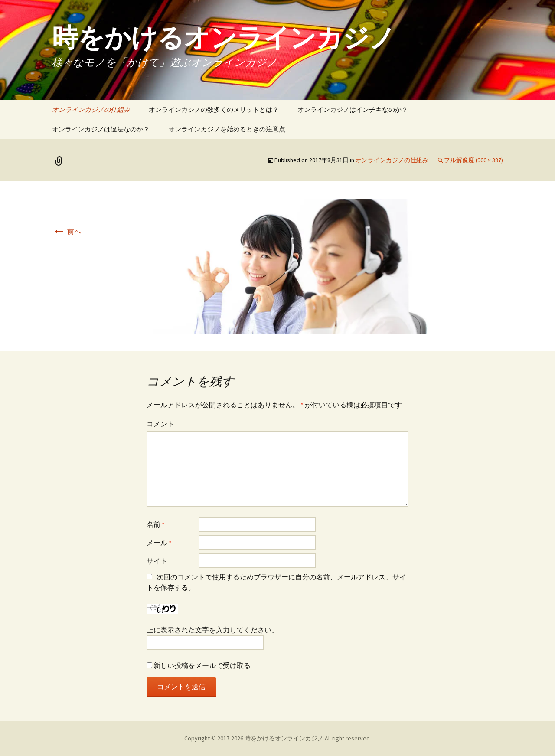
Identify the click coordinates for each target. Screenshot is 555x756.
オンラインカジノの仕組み (91, 110)
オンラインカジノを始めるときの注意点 (227, 129)
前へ (67, 231)
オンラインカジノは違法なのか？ (101, 129)
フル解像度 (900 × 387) (473, 160)
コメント (160, 424)
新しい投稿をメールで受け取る (202, 665)
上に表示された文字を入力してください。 (212, 630)
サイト (157, 561)
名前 (156, 524)
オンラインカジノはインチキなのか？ (353, 110)
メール (159, 543)
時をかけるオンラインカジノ (284, 738)
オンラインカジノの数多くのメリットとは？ (214, 110)
